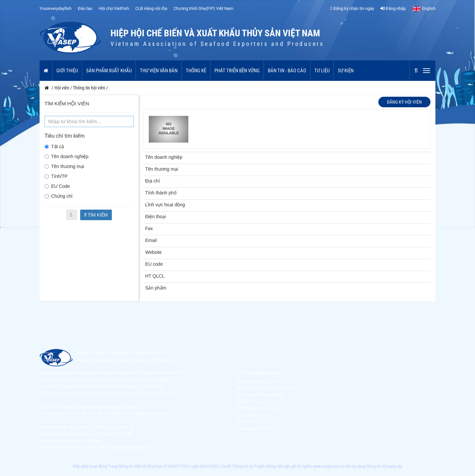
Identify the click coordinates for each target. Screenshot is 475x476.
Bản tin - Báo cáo (287, 71)
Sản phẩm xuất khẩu (109, 71)
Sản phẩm (156, 288)
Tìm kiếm (96, 215)
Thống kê (196, 71)
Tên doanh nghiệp (66, 156)
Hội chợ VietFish (114, 8)
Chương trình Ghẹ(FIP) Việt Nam (203, 8)
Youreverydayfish (56, 8)
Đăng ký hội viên (404, 102)
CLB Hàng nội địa (151, 8)
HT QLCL (155, 276)
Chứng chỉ (59, 196)
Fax (149, 228)
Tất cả (54, 147)
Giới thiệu (67, 71)
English (424, 8)
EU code (154, 264)
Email (151, 240)
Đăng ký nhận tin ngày (352, 8)
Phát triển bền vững (237, 71)
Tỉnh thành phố (161, 193)
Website (153, 252)
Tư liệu (322, 71)
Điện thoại (156, 217)
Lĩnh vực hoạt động (165, 205)
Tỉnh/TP (56, 176)
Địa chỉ (153, 181)
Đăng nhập (393, 8)
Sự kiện (346, 71)
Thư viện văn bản (159, 71)
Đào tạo (85, 8)
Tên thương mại (64, 166)
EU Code (57, 186)
